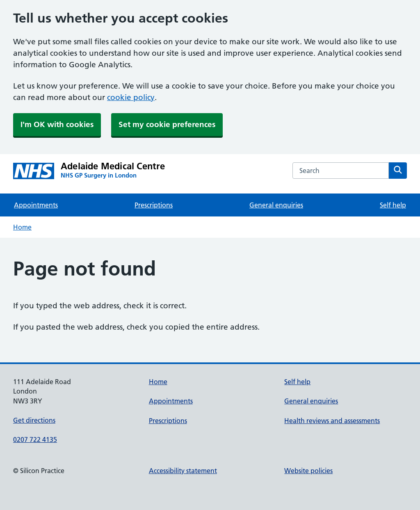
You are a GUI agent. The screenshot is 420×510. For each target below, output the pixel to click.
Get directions (34, 420)
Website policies (308, 471)
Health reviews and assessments (332, 421)
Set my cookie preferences (167, 124)
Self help (393, 205)
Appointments (36, 205)
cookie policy (131, 97)
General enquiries (276, 205)
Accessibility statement (183, 471)
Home (22, 227)
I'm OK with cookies (57, 124)
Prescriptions (154, 205)
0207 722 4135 (35, 439)
